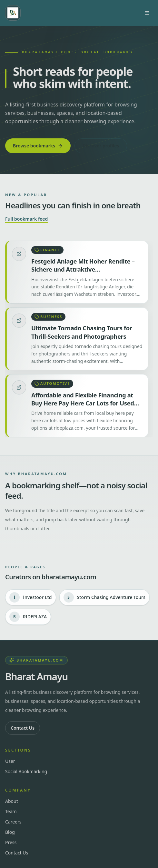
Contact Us (23, 728)
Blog (10, 832)
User (10, 761)
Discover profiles (101, 146)
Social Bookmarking (26, 771)
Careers (13, 822)
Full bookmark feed (26, 219)
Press (11, 842)
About (12, 801)
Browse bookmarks (38, 146)
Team (11, 811)
